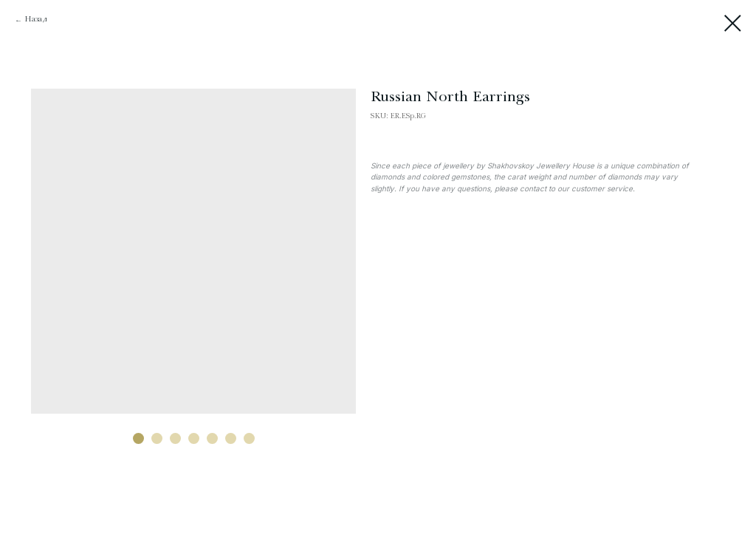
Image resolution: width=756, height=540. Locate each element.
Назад (36, 20)
